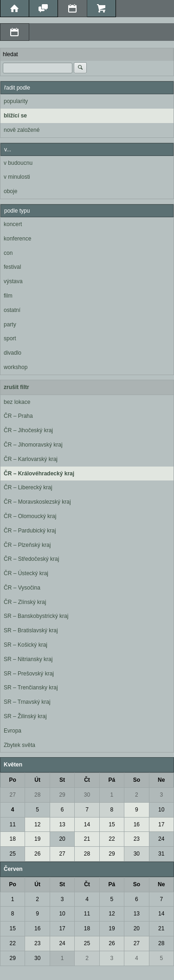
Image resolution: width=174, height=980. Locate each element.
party (10, 325)
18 (13, 839)
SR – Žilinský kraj (25, 716)
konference (17, 239)
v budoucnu (18, 163)
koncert (13, 224)
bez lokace (17, 402)
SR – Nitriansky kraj (28, 659)
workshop (16, 367)
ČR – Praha (18, 416)
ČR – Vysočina (22, 588)
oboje (10, 191)
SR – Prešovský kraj (29, 674)
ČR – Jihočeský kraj (28, 430)
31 (161, 854)
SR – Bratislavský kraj (31, 630)
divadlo (13, 353)
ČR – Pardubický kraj (30, 531)
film (8, 296)
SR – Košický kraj (26, 645)
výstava (13, 281)
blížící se (15, 116)
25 (13, 854)
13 (62, 824)
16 (137, 824)
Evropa (13, 731)
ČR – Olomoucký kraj (30, 516)
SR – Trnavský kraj (27, 702)
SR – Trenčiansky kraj (31, 688)
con (8, 253)
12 (37, 824)
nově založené (22, 130)
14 (87, 824)
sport (10, 338)
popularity (16, 101)
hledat (10, 54)
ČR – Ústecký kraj (26, 573)
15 (112, 824)
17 (161, 824)
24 (161, 839)
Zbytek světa (19, 745)
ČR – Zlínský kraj (25, 602)
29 (62, 795)
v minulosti (17, 177)
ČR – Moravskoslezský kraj (37, 502)
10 (161, 810)
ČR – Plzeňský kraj (27, 545)
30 (87, 795)
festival (12, 267)
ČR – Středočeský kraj (31, 559)
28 (37, 795)
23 (137, 839)
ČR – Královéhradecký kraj (39, 474)
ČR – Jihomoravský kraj (33, 445)
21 (87, 839)
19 (37, 839)
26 (37, 854)
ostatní (12, 310)
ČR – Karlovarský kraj (31, 459)
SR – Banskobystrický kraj (36, 616)
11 (13, 824)
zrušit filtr (16, 387)
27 (13, 795)
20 (62, 839)
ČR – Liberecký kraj (28, 487)
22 (112, 839)
